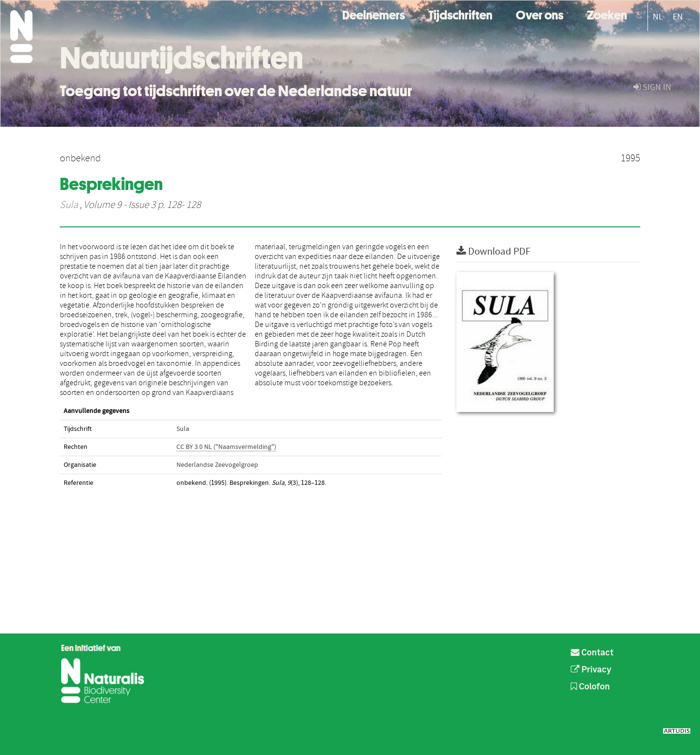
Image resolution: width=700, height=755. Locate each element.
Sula (69, 205)
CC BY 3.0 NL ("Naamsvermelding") (226, 447)
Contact (592, 653)
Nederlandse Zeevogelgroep (217, 465)
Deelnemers (374, 14)
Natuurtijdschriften (182, 58)
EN (678, 17)
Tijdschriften (460, 14)
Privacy (591, 670)
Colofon (590, 687)
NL (658, 17)
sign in (652, 87)
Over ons (540, 14)
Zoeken (607, 14)
